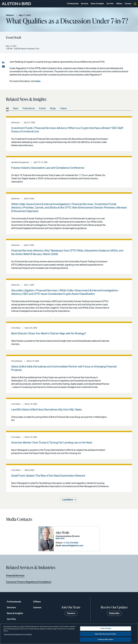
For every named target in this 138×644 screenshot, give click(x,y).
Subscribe (114, 613)
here (38, 81)
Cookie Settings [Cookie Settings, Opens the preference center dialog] (106, 628)
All (7, 108)
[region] (69, 634)
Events (42, 108)
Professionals (73, 4)
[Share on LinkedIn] (3, 62)
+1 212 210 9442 (71, 543)
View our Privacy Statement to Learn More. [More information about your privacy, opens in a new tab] (18, 634)
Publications (29, 108)
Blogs (53, 108)
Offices (119, 4)
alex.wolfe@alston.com (73, 546)
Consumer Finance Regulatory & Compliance (29, 582)
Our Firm (110, 4)
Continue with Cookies (106, 640)
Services (85, 4)
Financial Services (15, 576)
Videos (63, 108)
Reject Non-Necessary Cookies (106, 634)
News (16, 108)
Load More (68, 500)
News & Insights (97, 4)
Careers (128, 4)
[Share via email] (3, 67)
